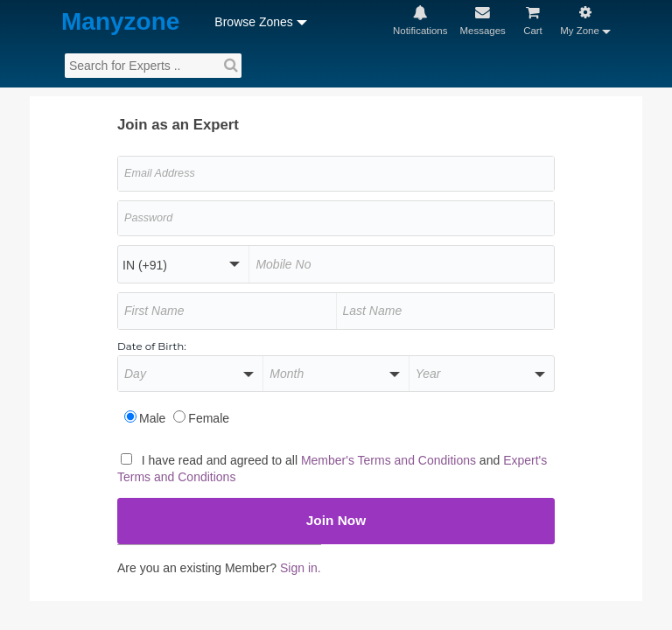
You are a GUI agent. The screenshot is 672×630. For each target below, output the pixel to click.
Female (214, 415)
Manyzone (97, 22)
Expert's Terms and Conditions (212, 473)
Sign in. (327, 567)
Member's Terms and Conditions (425, 457)
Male (154, 415)
